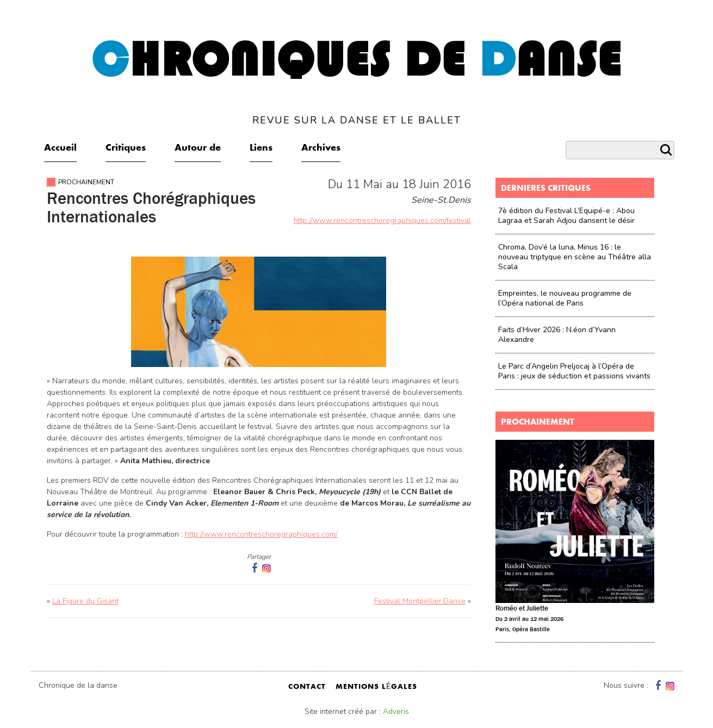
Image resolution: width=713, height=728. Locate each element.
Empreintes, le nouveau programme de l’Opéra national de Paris (565, 298)
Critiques (126, 148)
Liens (261, 148)
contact (307, 687)
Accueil (60, 148)
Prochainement (86, 182)
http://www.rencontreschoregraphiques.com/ (261, 534)
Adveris (396, 711)
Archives (321, 148)
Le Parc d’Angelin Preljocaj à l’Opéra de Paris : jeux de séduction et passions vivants (574, 371)
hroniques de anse (356, 81)
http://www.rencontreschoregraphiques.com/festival (382, 220)
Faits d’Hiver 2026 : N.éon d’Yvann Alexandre (557, 335)
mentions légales (377, 687)
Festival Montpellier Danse (420, 601)
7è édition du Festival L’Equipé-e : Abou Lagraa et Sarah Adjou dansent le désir (566, 216)
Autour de (198, 148)
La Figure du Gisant (85, 601)
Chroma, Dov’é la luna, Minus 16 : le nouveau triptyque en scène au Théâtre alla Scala (575, 257)
